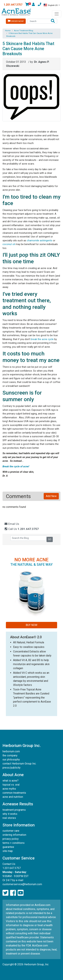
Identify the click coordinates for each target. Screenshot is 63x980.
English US (51, 5)
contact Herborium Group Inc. (19, 764)
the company (10, 755)
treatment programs (14, 810)
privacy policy (11, 839)
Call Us (21, 529)
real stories (9, 818)
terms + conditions (14, 843)
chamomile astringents (40, 240)
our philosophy (11, 760)
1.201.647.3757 (13, 5)
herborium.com (11, 751)
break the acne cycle (42, 339)
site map (8, 851)
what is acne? (10, 781)
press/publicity (12, 768)
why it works (10, 814)
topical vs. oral (11, 785)
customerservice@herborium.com (22, 884)
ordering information (14, 835)
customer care (11, 831)
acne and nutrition (13, 797)
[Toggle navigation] (57, 14)
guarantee (8, 847)
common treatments (14, 793)
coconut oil (9, 244)
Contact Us (9, 864)
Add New (51, 496)
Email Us (12, 524)
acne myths (9, 789)
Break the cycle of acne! (16, 466)
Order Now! (16, 21)
